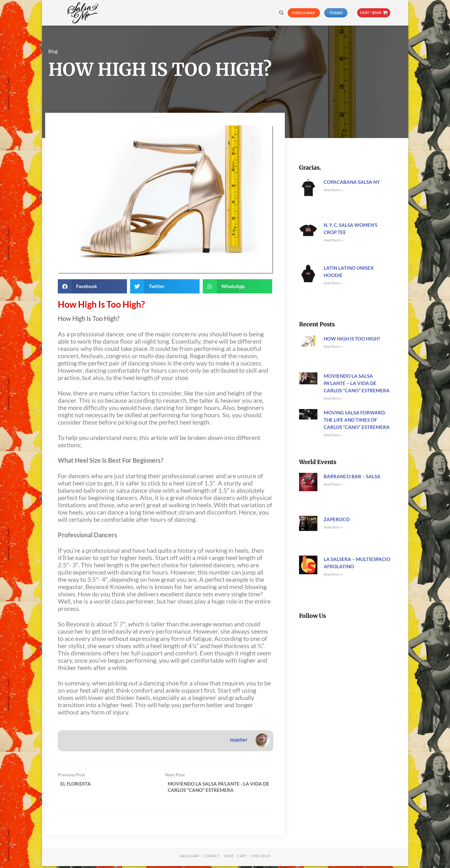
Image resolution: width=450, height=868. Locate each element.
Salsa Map (189, 858)
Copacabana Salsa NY (352, 182)
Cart (242, 858)
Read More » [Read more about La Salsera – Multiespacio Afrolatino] (333, 574)
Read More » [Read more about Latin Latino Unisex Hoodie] (333, 283)
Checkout (261, 858)
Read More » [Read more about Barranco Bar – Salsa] (333, 484)
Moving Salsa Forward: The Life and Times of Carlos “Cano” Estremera (357, 420)
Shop (229, 858)
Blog (53, 51)
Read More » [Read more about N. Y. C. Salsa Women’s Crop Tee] (333, 240)
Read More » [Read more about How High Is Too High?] (333, 347)
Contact (211, 858)
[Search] (281, 13)
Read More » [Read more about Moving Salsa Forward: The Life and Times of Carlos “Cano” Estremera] (333, 435)
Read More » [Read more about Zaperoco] (333, 527)
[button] (374, 13)
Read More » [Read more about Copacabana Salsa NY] (333, 190)
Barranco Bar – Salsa (352, 476)
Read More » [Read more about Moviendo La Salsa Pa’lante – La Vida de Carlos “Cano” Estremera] (333, 398)
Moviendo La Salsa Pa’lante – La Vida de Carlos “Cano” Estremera (357, 383)
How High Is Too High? (352, 339)
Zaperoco (337, 519)
